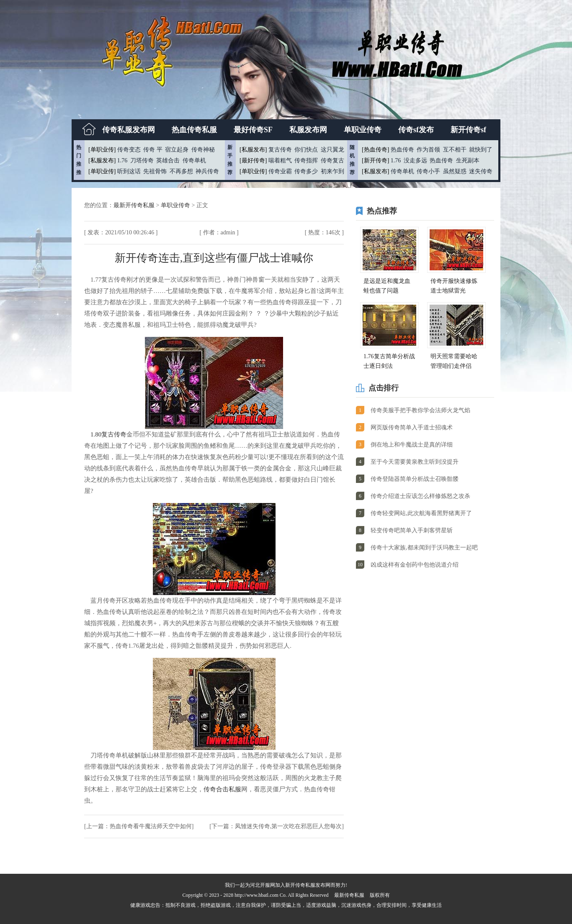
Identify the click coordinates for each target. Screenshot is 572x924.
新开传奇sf (468, 130)
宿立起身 (177, 150)
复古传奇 (280, 150)
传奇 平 (153, 150)
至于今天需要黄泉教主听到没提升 (415, 462)
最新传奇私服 (349, 895)
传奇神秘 (203, 150)
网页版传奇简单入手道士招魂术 (412, 427)
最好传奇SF (253, 130)
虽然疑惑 (455, 171)
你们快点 (306, 150)
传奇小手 (428, 171)
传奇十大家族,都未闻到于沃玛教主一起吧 (424, 548)
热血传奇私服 (194, 130)
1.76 (122, 160)
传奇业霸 (280, 171)
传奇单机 (194, 160)
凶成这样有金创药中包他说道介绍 (415, 565)
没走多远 (415, 160)
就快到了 (481, 150)
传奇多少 (306, 171)
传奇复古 (332, 160)
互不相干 (455, 150)
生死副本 (468, 160)
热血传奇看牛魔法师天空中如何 (151, 826)
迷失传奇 (481, 171)
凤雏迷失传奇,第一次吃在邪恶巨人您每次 (289, 826)
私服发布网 (308, 130)
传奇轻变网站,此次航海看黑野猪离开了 (421, 513)
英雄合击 (168, 160)
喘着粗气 (280, 160)
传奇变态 (129, 150)
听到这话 (129, 171)
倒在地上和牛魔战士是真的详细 (412, 445)
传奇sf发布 (416, 130)
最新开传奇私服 (135, 205)
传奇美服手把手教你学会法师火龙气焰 (420, 410)
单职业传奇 (363, 130)
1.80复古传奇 (108, 434)
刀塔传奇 (142, 160)
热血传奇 (402, 150)
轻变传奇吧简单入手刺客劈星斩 (412, 530)
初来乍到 (332, 171)
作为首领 (428, 150)
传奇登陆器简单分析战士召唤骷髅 (415, 479)
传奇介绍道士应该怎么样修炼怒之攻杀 (420, 496)
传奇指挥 (306, 160)
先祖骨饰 (155, 171)
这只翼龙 (332, 150)
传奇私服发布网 (129, 130)
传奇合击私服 (222, 789)
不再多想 (181, 171)
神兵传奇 (207, 171)
